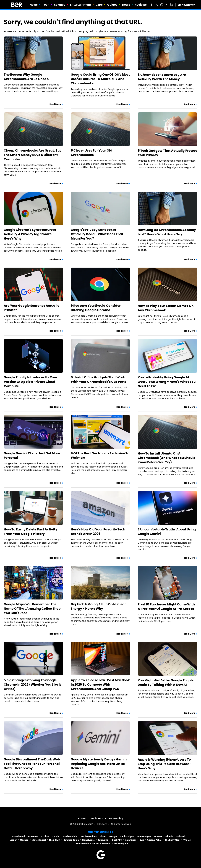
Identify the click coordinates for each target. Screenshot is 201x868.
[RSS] (172, 5)
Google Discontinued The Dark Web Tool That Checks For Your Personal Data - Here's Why (32, 764)
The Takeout (82, 844)
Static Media (85, 824)
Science (60, 5)
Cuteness (33, 836)
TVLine (96, 844)
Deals (126, 5)
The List (187, 840)
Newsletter (186, 5)
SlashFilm (117, 840)
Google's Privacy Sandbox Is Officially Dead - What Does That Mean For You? (97, 234)
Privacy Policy (114, 818)
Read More (55, 104)
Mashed (24, 840)
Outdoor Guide (71, 840)
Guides (112, 5)
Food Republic (70, 836)
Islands (169, 836)
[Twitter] (157, 5)
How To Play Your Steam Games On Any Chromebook (166, 308)
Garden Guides (89, 836)
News (34, 5)
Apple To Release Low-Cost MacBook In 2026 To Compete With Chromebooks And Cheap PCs (100, 685)
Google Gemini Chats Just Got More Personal (32, 455)
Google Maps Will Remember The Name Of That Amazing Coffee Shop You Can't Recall (32, 609)
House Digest (144, 836)
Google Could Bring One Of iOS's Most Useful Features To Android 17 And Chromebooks (100, 79)
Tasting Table (154, 840)
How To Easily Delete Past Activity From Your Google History (31, 532)
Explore (45, 836)
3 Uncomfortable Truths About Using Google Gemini (167, 532)
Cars (99, 5)
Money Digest (39, 840)
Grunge (113, 836)
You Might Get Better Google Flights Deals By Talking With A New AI (166, 682)
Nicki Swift (55, 840)
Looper (13, 840)
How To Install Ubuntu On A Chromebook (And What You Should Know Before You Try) (167, 458)
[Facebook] (152, 5)
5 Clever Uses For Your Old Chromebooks (92, 153)
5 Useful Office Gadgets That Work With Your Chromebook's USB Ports (99, 380)
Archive (95, 818)
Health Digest (127, 836)
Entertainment (81, 5)
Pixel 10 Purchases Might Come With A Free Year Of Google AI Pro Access (166, 607)
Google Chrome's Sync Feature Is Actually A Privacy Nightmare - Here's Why (30, 234)
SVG (142, 840)
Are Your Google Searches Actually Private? (32, 308)
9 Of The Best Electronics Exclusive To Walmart (100, 455)
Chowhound (18, 836)
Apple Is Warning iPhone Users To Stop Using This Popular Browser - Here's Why (165, 764)
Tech (46, 5)
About (82, 818)
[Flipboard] (167, 5)
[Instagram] (162, 5)
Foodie (56, 836)
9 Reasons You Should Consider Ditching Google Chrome (96, 308)
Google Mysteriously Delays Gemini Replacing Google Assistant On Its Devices (99, 764)
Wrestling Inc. (121, 844)
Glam (103, 836)
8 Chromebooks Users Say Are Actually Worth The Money (162, 77)
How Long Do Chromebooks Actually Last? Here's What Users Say (167, 232)
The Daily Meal (172, 840)
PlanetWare (88, 840)
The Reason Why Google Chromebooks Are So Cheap (26, 77)
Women (106, 844)
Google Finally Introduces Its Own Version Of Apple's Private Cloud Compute (30, 382)
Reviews (141, 5)
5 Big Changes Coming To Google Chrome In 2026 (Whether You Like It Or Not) (32, 685)
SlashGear (131, 840)
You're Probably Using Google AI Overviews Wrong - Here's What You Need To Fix (167, 382)
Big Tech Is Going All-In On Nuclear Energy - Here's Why (98, 606)
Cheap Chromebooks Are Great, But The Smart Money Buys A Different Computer (32, 155)
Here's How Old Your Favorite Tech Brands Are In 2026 (98, 532)
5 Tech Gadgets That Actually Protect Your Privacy (167, 153)
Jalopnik (181, 836)
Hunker (158, 836)
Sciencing (103, 840)
